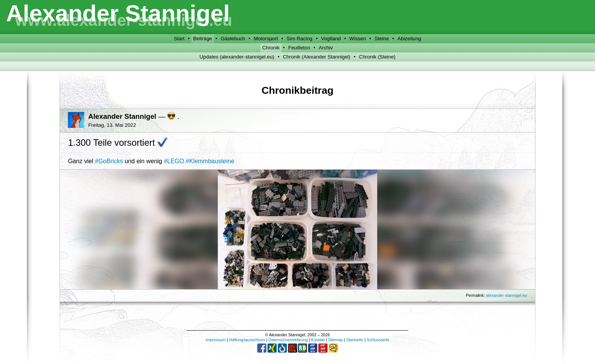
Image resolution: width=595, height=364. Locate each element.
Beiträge (203, 39)
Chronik (271, 48)
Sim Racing (299, 39)
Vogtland (331, 39)
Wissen (358, 39)
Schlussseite (378, 340)
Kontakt (318, 340)
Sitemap (336, 340)
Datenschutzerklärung (288, 340)
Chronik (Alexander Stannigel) (316, 57)
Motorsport (266, 39)
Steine (382, 39)
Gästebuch (233, 39)
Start (179, 39)
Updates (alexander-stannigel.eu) (237, 57)
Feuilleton (299, 48)
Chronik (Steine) (377, 57)
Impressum (216, 340)
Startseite (355, 340)
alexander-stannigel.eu (507, 295)
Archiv (326, 48)
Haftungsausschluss (247, 340)
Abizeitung (409, 39)
